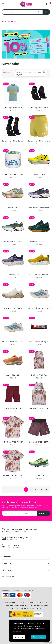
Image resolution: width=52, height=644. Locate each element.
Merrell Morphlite (13, 375)
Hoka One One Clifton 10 (39, 275)
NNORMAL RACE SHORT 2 (39, 442)
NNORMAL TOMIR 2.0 (13, 308)
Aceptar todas (38, 637)
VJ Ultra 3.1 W (39, 475)
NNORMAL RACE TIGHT (13, 408)
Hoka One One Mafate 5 (39, 241)
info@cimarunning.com (18, 537)
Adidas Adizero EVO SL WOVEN (39, 308)
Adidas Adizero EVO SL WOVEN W (13, 342)
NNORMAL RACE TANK (39, 375)
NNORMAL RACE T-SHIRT (13, 442)
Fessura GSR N (39, 174)
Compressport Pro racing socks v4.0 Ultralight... (39, 107)
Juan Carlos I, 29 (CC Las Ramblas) (22, 530)
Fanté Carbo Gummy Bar (39, 342)
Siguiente (46, 490)
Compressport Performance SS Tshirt (13, 107)
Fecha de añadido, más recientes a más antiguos (30, 74)
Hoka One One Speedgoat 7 (39, 208)
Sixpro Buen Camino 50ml (13, 174)
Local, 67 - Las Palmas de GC (16, 532)
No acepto (19, 637)
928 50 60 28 (13, 545)
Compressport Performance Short (39, 141)
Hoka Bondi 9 (13, 275)
